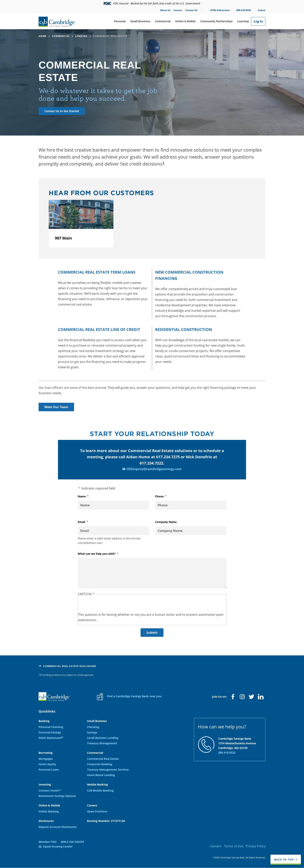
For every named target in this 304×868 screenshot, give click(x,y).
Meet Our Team (56, 407)
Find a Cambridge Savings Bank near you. (130, 697)
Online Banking (49, 811)
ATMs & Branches (220, 10)
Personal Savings (50, 732)
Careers (178, 10)
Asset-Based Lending (101, 775)
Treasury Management (102, 743)
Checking (93, 727)
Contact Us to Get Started (62, 111)
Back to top (284, 860)
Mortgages (46, 759)
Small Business (140, 21)
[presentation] (107, 604)
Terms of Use (234, 846)
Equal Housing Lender (58, 846)
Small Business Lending (103, 738)
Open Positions (97, 811)
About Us (165, 10)
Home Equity (47, 764)
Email (88, 522)
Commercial (163, 21)
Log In (258, 21)
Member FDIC (48, 842)
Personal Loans (49, 770)
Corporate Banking (100, 764)
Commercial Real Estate (103, 759)
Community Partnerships (216, 21)
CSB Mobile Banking (100, 790)
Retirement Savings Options (57, 796)
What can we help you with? (103, 554)
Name (88, 496)
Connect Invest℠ (50, 790)
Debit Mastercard (51, 738)
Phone (166, 496)
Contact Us (191, 10)
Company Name (166, 522)
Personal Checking (51, 727)
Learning (243, 21)
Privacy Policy (256, 846)
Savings (92, 732)
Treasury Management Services (108, 770)
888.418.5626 (244, 10)
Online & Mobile (186, 21)
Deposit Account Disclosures (58, 827)
